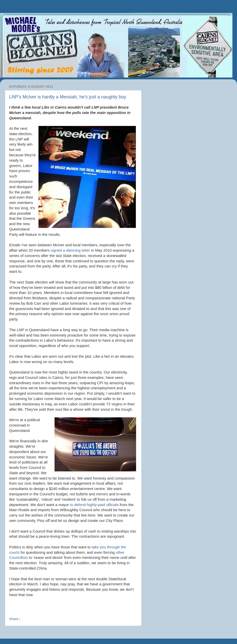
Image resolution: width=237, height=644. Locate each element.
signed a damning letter (70, 250)
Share (14, 619)
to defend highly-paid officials (94, 505)
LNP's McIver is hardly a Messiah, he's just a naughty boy (68, 97)
